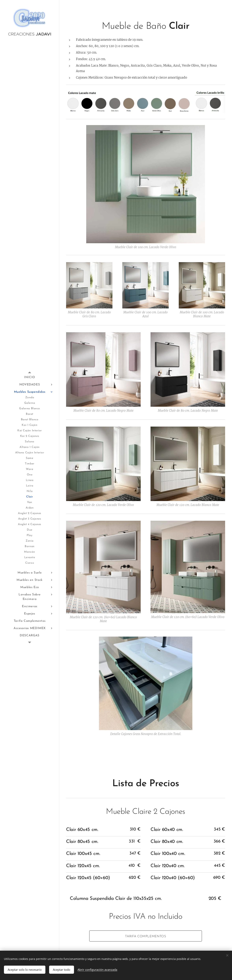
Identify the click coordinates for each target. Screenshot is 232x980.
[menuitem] (30, 377)
